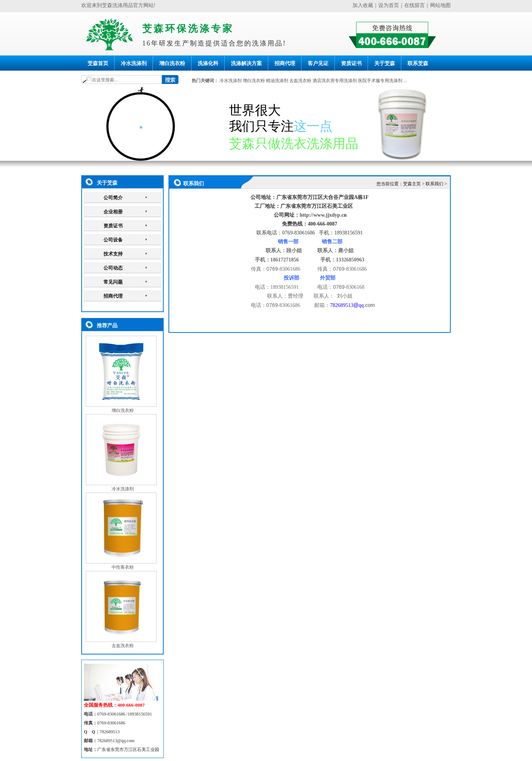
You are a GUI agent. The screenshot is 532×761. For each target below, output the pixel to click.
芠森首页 (98, 63)
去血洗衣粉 (300, 81)
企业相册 (113, 212)
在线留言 (415, 5)
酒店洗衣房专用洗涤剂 (335, 81)
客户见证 (318, 63)
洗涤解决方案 (246, 63)
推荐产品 (107, 326)
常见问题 (113, 282)
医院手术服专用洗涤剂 (380, 81)
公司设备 (113, 240)
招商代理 (285, 63)
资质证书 (351, 63)
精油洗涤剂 (277, 81)
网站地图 (440, 5)
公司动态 (113, 268)
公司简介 (113, 198)
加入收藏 (363, 5)
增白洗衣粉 (172, 63)
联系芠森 (418, 63)
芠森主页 (412, 184)
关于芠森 (385, 63)
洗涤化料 (208, 63)
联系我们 (434, 184)
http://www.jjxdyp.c (322, 215)
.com (369, 305)
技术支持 (113, 254)
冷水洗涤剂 (134, 63)
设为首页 (389, 5)
